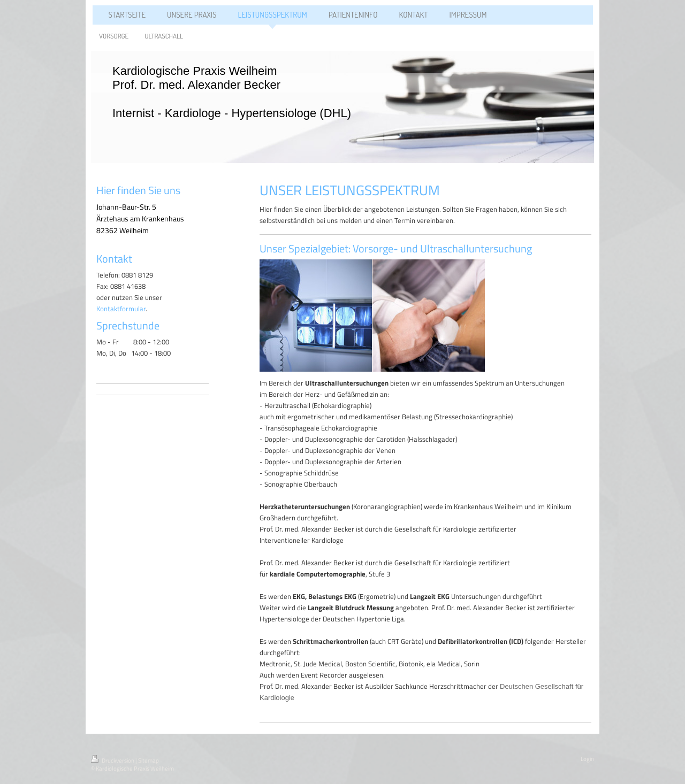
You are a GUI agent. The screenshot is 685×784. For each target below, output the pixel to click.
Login (587, 759)
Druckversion (113, 760)
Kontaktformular (121, 309)
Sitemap (149, 760)
